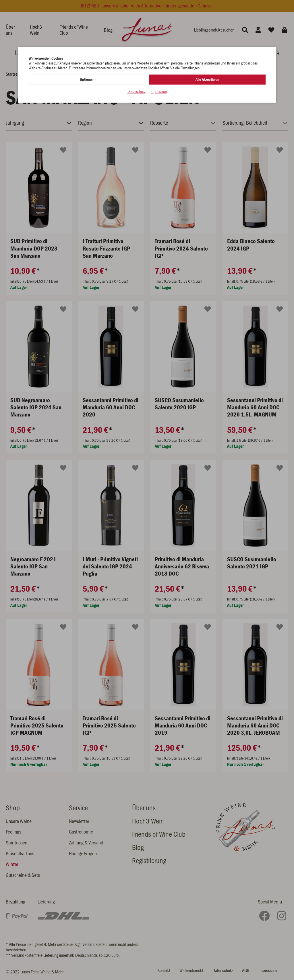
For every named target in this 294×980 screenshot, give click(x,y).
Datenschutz (137, 92)
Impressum (159, 92)
